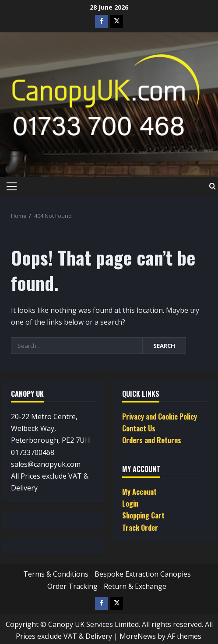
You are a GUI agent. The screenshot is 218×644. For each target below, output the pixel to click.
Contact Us (139, 428)
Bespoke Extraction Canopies (143, 574)
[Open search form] (213, 186)
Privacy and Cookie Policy (160, 416)
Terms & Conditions (56, 574)
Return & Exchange (135, 586)
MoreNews (138, 636)
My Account (139, 492)
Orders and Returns (152, 440)
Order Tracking (72, 586)
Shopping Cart (143, 515)
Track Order (140, 528)
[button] (12, 186)
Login (130, 504)
